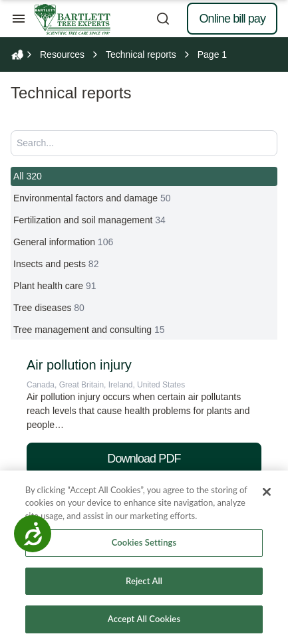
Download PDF (144, 459)
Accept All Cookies (144, 619)
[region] (144, 557)
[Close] (267, 492)
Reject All (144, 581)
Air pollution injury (79, 365)
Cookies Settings (144, 542)
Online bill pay (232, 19)
